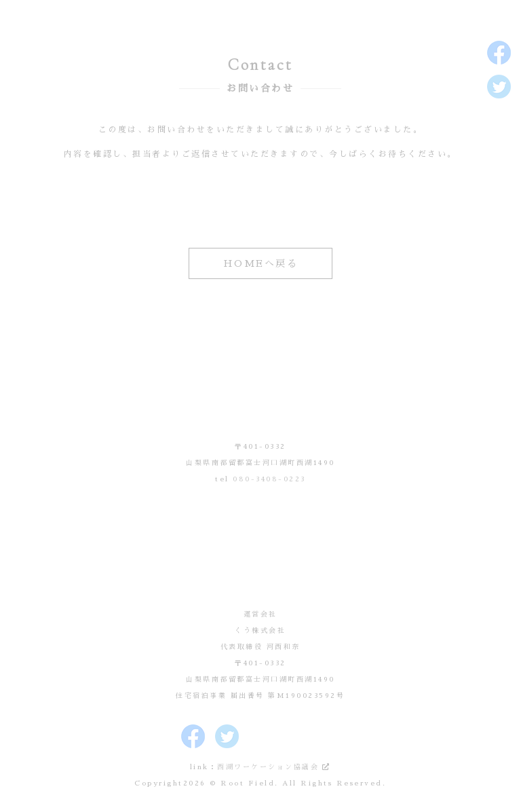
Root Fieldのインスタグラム (499, 121)
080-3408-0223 (269, 479)
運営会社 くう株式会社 (260, 552)
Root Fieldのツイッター (499, 87)
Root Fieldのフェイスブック (499, 53)
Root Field (260, 384)
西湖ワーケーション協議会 (268, 767)
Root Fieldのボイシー (499, 154)
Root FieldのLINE (499, 188)
